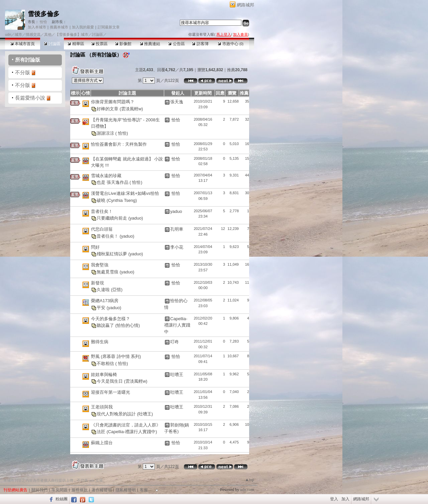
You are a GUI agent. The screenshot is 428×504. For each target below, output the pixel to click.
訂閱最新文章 (109, 27)
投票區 (99, 44)
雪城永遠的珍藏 (106, 176)
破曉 (102, 200)
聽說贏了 (106, 325)
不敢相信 (106, 363)
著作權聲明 (102, 490)
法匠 (102, 432)
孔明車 (177, 229)
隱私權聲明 (126, 490)
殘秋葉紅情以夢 (113, 254)
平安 (102, 307)
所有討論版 (28, 60)
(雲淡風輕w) (131, 108)
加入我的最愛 (83, 27)
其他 (48, 34)
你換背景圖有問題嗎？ (113, 102)
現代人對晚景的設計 (117, 414)
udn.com (247, 490)
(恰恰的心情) (128, 325)
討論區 (52, 44)
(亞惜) (117, 290)
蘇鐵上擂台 (102, 443)
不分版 (23, 72)
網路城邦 (245, 5)
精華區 (76, 44)
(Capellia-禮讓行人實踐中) (132, 432)
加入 (345, 499)
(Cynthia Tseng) (122, 200)
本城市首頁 (23, 44)
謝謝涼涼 (106, 133)
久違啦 (104, 290)
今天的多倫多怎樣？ (111, 319)
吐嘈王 (177, 374)
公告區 (176, 44)
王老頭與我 (102, 407)
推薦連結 (150, 44)
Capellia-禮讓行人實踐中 (177, 325)
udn (8, 34)
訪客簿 (200, 44)
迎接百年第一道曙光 (111, 392)
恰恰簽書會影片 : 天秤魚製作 (119, 144)
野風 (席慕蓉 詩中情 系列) (116, 356)
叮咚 (175, 342)
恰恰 (43, 22)
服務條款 (80, 490)
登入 (334, 499)
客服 (144, 490)
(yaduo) (136, 218)
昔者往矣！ (102, 211)
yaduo (176, 211)
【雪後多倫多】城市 (72, 34)
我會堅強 (100, 265)
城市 (18, 34)
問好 (95, 247)
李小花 (177, 247)
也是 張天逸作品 (113, 182)
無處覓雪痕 (108, 272)
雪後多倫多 (44, 14)
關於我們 (39, 490)
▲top (250, 480)
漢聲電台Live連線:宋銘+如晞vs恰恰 (125, 193)
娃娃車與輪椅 (104, 374)
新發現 (97, 283)
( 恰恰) (122, 133)
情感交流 (33, 34)
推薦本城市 (59, 27)
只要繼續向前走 (113, 218)
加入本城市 (37, 27)
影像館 (123, 44)
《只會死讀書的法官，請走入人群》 (126, 425)
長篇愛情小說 (30, 98)
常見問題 (60, 490)
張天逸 (177, 102)
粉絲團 (62, 499)
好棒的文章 (108, 108)
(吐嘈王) (145, 414)
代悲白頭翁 (102, 229)
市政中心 (231, 44)
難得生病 (100, 342)
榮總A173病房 (105, 301)
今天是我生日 (110, 381)
